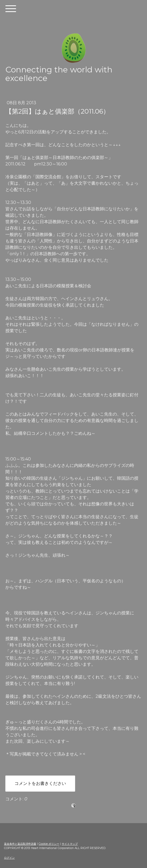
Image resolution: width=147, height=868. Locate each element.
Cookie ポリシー (49, 844)
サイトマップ (70, 844)
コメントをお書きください (40, 783)
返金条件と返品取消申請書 (20, 844)
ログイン (9, 858)
